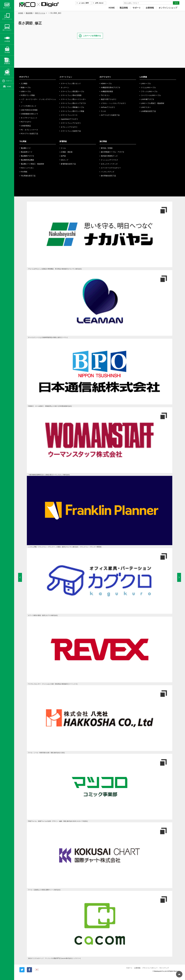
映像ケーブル (26, 87)
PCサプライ (24, 77)
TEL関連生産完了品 (28, 176)
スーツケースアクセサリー (111, 168)
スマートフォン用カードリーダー (73, 99)
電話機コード (26, 148)
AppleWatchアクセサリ (69, 119)
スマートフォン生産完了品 (71, 131)
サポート (137, 8)
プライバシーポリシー (150, 968)
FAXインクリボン (27, 168)
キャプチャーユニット (29, 118)
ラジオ (103, 111)
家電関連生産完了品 (68, 164)
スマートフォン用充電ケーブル (72, 91)
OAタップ (64, 160)
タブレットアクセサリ (69, 127)
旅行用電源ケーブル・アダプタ (113, 152)
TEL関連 (23, 141)
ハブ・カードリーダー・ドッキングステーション (38, 101)
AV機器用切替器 (107, 91)
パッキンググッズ (108, 172)
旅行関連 (103, 141)
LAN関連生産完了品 (148, 111)
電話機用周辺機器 (27, 160)
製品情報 (124, 8)
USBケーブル (26, 91)
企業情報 (150, 8)
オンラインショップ (168, 8)
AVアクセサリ (105, 77)
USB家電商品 (26, 126)
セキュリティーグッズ (109, 164)
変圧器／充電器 (107, 148)
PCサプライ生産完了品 (29, 134)
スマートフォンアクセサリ (71, 123)
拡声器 (63, 156)
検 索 (176, 3)
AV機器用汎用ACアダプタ (111, 87)
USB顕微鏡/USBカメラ (29, 114)
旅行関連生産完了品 (108, 176)
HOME (112, 8)
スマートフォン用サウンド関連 (72, 111)
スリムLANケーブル (148, 87)
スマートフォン (66, 77)
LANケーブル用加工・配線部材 (153, 103)
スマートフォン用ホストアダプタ (73, 103)
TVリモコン (105, 95)
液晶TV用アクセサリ (109, 99)
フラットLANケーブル (149, 91)
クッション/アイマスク (109, 160)
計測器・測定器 (67, 152)
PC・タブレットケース (29, 130)
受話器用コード (27, 152)
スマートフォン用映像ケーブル (72, 107)
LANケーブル (146, 84)
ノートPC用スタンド (29, 106)
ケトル (63, 148)
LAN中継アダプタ (148, 99)
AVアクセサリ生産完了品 (110, 115)
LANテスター (146, 107)
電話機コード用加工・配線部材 (32, 164)
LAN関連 (143, 77)
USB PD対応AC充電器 (29, 110)
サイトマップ (164, 968)
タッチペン (65, 87)
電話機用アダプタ (27, 156)
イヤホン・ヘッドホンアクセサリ (113, 103)
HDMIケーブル (106, 84)
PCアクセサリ (26, 122)
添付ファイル (40, 13)
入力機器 (24, 84)
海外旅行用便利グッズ (109, 156)
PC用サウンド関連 (28, 95)
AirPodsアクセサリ (108, 107)
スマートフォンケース (69, 115)
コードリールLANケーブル (151, 95)
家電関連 (63, 141)
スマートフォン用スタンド (71, 84)
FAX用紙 (24, 172)
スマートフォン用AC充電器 (71, 95)
